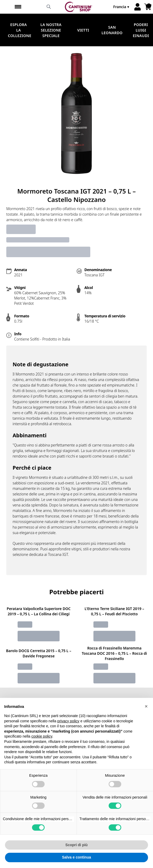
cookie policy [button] (42, 747)
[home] (79, 7)
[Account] (138, 7)
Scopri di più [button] (76, 856)
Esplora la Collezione (20, 30)
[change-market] (122, 7)
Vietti (83, 30)
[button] (146, 717)
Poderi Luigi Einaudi (141, 30)
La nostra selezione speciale (51, 30)
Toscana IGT (58, 554)
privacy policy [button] (68, 732)
